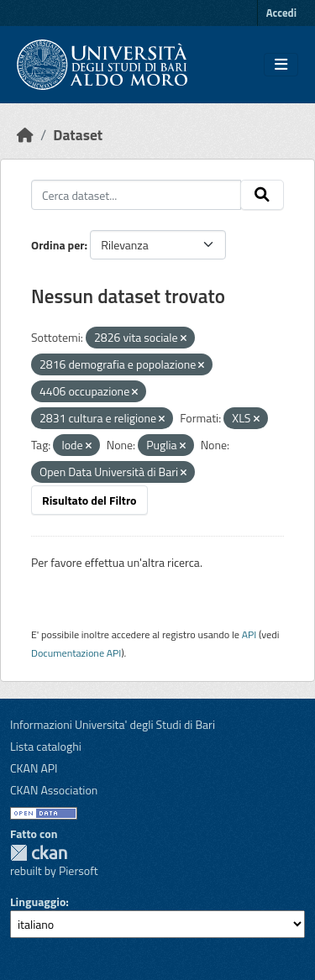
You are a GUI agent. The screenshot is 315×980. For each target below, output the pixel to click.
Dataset (78, 135)
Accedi (281, 13)
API (249, 634)
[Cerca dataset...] (136, 195)
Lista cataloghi (46, 746)
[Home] (25, 135)
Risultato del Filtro (89, 500)
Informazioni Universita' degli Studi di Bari (113, 724)
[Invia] (262, 195)
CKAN (39, 853)
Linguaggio (38, 901)
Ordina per (58, 245)
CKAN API (34, 768)
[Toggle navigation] (281, 65)
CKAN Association (54, 790)
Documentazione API (76, 653)
